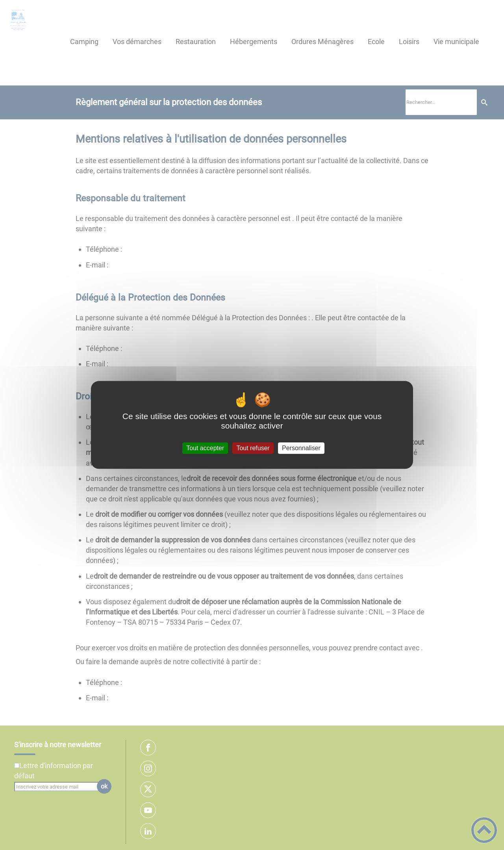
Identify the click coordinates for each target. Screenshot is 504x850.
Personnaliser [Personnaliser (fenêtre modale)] (301, 448)
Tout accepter (205, 448)
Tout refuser (253, 448)
